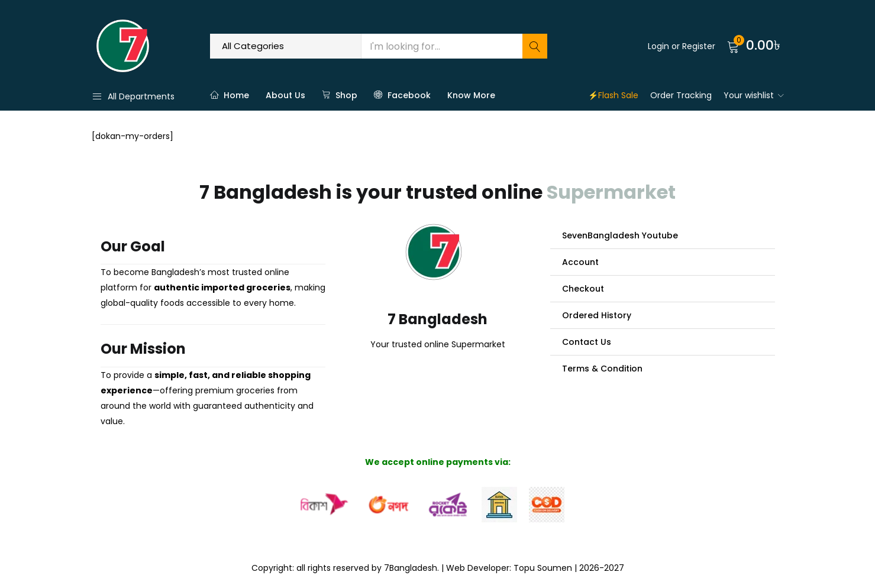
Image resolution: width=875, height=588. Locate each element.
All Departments (133, 96)
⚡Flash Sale (613, 95)
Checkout (583, 289)
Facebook (402, 95)
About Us (285, 95)
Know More (471, 95)
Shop (340, 95)
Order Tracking (681, 95)
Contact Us (587, 342)
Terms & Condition (602, 369)
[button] (755, 46)
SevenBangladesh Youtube (620, 235)
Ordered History (597, 315)
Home (230, 95)
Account (580, 262)
